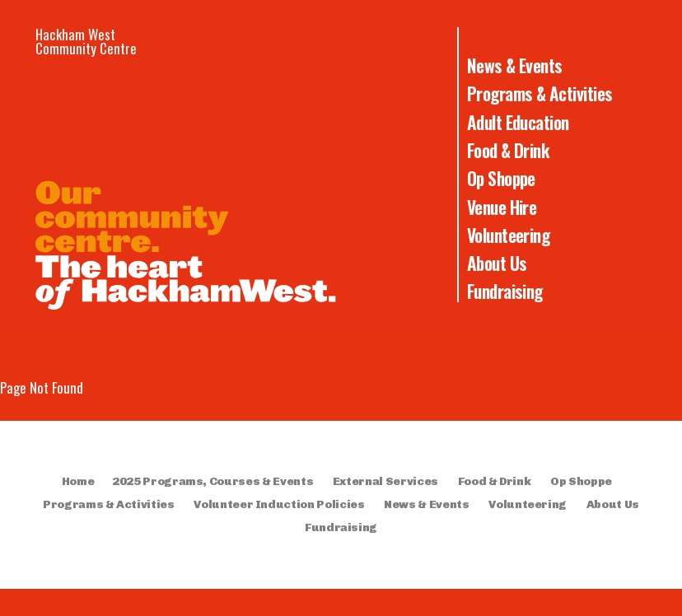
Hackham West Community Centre (86, 41)
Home (78, 481)
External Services (385, 481)
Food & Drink (509, 150)
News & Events (515, 65)
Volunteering (509, 235)
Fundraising (505, 291)
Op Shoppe (501, 178)
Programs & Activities (540, 93)
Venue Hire (502, 207)
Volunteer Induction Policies (279, 504)
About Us (497, 263)
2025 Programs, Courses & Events (213, 481)
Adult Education (518, 122)
